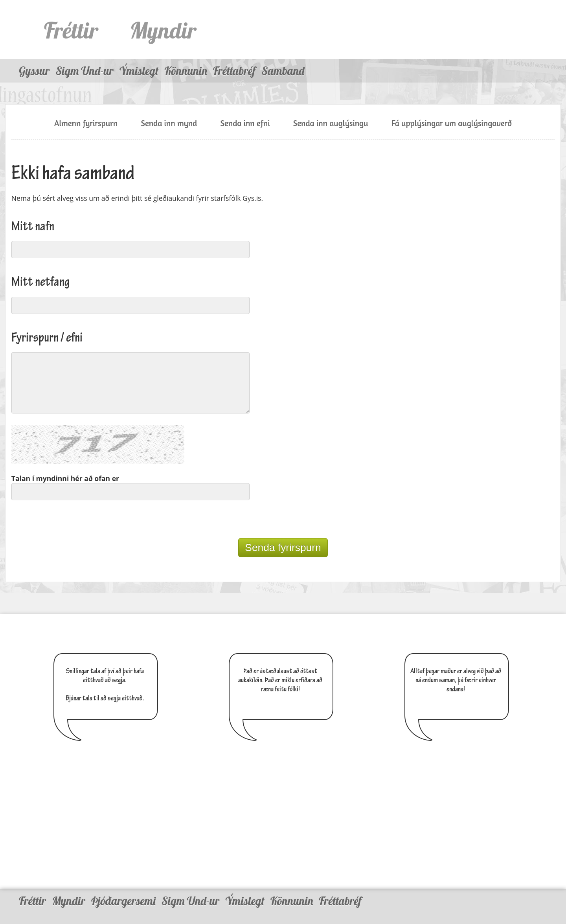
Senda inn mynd (169, 123)
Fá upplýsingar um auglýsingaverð (452, 123)
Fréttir (71, 30)
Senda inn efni (245, 123)
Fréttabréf (234, 71)
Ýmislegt (139, 71)
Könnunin (186, 71)
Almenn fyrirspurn (86, 123)
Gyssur (34, 71)
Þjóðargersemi (123, 893)
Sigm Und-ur (85, 71)
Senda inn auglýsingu (331, 123)
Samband (283, 71)
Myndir (163, 30)
